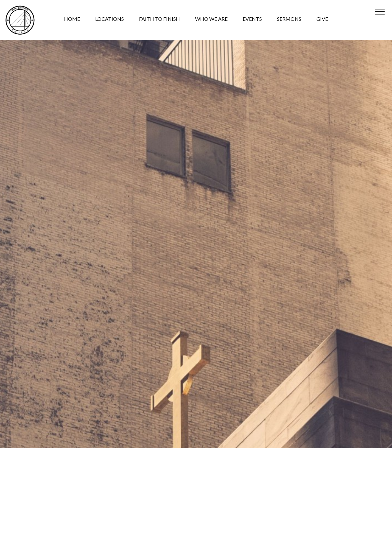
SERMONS (289, 19)
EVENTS (252, 19)
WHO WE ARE (211, 19)
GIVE (322, 19)
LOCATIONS (110, 19)
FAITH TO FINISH (159, 19)
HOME (72, 19)
